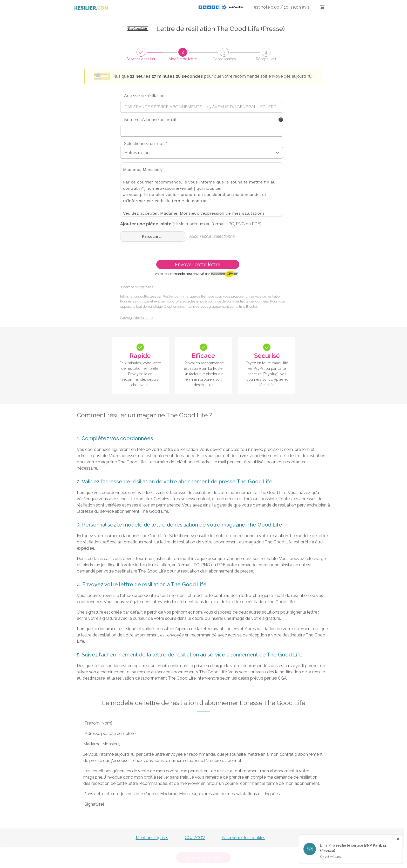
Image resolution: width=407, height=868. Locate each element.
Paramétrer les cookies (243, 838)
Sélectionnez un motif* (146, 144)
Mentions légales (152, 838)
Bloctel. (252, 307)
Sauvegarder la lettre (136, 318)
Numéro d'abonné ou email (150, 120)
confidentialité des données (248, 301)
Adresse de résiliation (144, 96)
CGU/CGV (195, 838)
